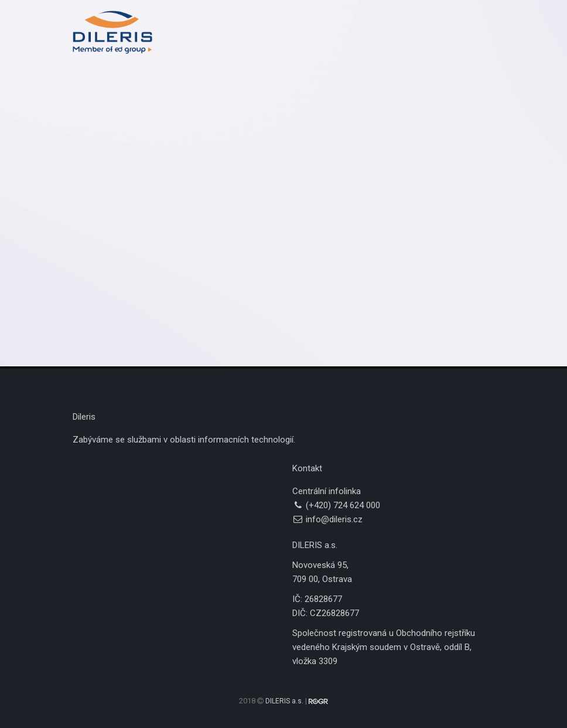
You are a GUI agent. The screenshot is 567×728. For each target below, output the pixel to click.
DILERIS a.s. (284, 701)
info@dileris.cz (334, 519)
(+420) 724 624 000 (343, 505)
